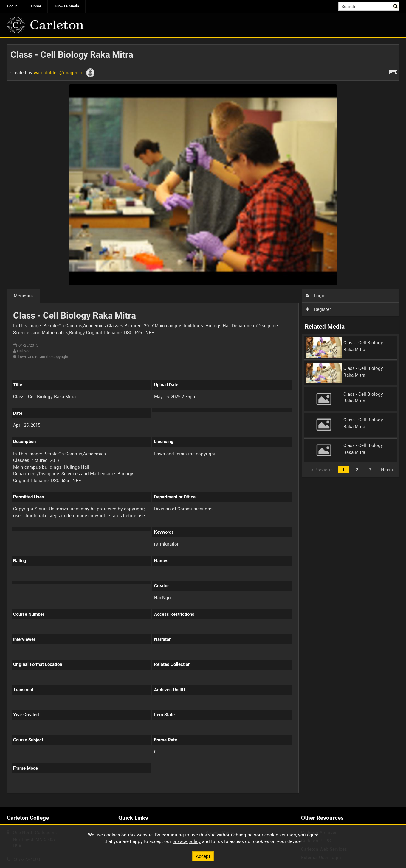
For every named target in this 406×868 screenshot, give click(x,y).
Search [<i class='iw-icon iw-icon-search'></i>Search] (396, 6)
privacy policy (187, 841)
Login (315, 295)
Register (318, 309)
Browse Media (67, 6)
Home (36, 6)
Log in (12, 6)
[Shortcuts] (393, 71)
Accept (203, 856)
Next (388, 470)
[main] (203, 422)
